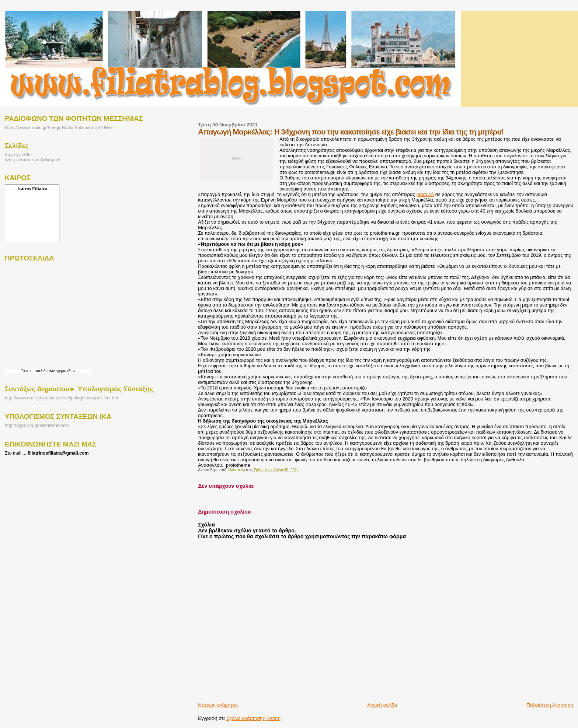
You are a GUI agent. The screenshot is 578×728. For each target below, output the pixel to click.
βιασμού (425, 194)
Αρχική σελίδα (382, 705)
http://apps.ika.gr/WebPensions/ (37, 426)
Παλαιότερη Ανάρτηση (550, 705)
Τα (24, 371)
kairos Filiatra (33, 188)
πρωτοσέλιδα (37, 371)
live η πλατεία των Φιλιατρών (32, 159)
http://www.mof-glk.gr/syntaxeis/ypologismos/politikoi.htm (62, 398)
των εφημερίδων (61, 371)
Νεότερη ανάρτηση (218, 705)
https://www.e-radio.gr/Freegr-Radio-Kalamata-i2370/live (59, 127)
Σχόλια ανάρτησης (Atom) (253, 718)
